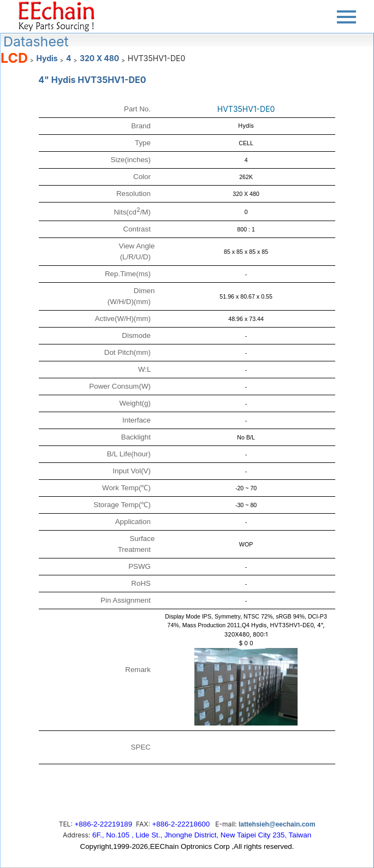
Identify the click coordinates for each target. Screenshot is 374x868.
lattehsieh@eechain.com (277, 824)
